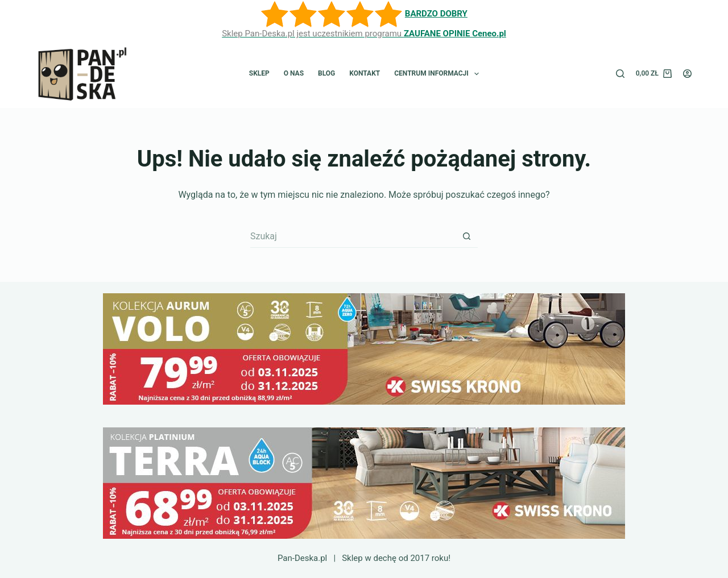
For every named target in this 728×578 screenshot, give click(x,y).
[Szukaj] (620, 74)
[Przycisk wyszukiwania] (466, 236)
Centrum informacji (439, 74)
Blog (326, 73)
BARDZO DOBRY (436, 14)
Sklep (259, 73)
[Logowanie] (687, 74)
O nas (294, 73)
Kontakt (365, 73)
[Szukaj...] (353, 236)
